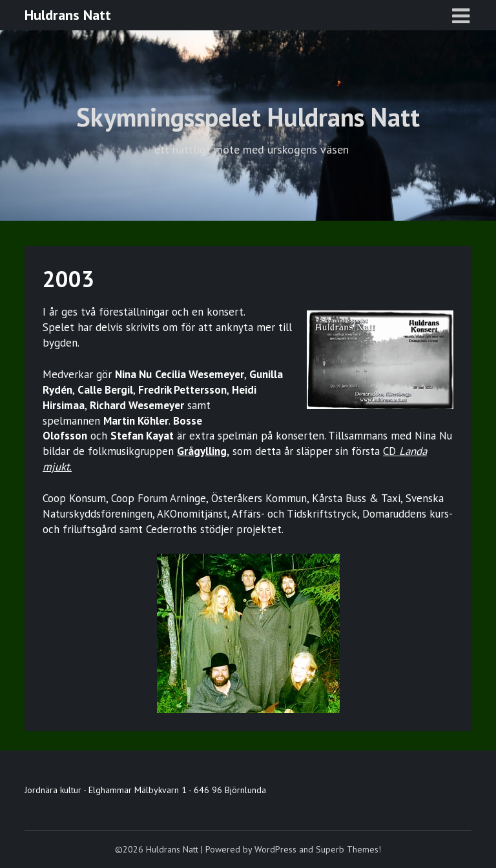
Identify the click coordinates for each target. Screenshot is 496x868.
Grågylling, (203, 451)
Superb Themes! (348, 849)
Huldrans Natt (68, 15)
